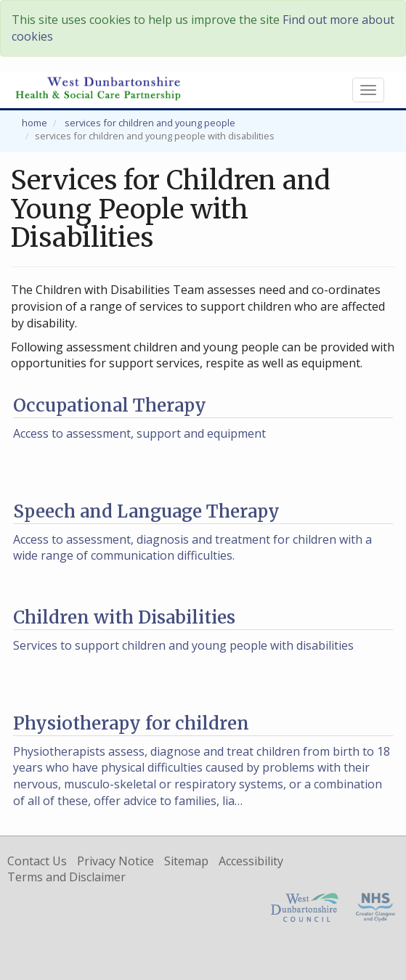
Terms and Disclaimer (66, 877)
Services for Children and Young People (150, 123)
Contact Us (37, 861)
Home (34, 123)
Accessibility (251, 861)
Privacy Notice (115, 861)
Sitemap (186, 861)
